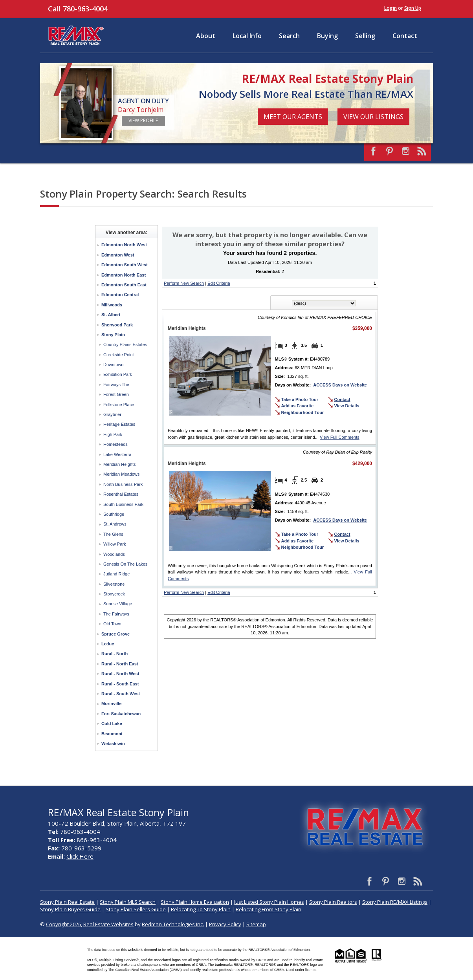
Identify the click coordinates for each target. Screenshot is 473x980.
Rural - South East (120, 684)
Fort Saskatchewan (121, 714)
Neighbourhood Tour (303, 412)
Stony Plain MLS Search (128, 902)
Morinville (111, 703)
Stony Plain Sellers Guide (136, 909)
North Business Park (123, 484)
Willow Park (115, 544)
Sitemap (256, 924)
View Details (347, 406)
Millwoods (112, 305)
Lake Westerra (117, 454)
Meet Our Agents (293, 117)
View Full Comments (340, 437)
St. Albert (111, 315)
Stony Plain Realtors (333, 902)
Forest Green (116, 394)
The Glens (113, 534)
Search (289, 36)
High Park (113, 434)
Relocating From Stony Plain (269, 909)
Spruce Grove (115, 634)
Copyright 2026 (63, 924)
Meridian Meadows (121, 474)
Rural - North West (120, 674)
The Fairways (116, 614)
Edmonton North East (124, 275)
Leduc (108, 644)
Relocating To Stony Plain (201, 909)
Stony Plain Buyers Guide (70, 909)
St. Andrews (115, 524)
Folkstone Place (119, 405)
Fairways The (116, 385)
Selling (365, 36)
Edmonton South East (124, 285)
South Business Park (123, 504)
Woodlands (114, 554)
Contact (405, 36)
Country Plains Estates (125, 344)
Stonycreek (114, 594)
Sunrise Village (118, 604)
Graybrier (112, 414)
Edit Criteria (219, 283)
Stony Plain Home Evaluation (195, 902)
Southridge (114, 514)
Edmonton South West (125, 265)
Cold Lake (112, 724)
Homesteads (115, 444)
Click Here (80, 856)
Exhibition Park (118, 374)
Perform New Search (184, 283)
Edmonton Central (120, 295)
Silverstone (114, 584)
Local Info (247, 36)
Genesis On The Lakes (125, 564)
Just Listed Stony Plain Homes (269, 902)
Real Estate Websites (108, 924)
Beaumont (112, 734)
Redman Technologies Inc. (173, 924)
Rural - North (115, 654)
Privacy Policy (225, 924)
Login (390, 8)
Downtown (113, 365)
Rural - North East (120, 664)
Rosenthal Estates (121, 494)
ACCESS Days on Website (340, 385)
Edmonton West (118, 255)
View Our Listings (373, 117)
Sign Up (413, 8)
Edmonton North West (124, 245)
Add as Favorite (298, 406)
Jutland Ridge (116, 574)
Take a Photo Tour (300, 399)
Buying (327, 36)
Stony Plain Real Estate (67, 902)
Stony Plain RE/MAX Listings (395, 902)
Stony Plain (113, 335)
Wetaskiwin (113, 744)
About (206, 36)
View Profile (143, 120)
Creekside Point (119, 355)
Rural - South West (121, 694)
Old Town (112, 624)
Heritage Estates (119, 424)
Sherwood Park (117, 325)
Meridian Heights (120, 464)
